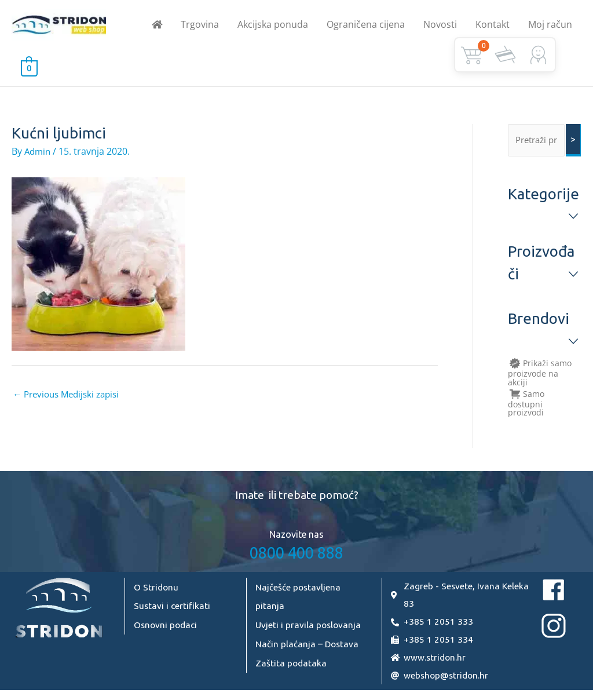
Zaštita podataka (292, 666)
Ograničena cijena (366, 27)
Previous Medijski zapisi (70, 399)
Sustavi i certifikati (173, 611)
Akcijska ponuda (273, 27)
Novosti (440, 27)
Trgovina (200, 27)
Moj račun (550, 27)
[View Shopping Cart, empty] (29, 72)
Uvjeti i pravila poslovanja (309, 629)
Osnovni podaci (167, 629)
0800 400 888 (296, 558)
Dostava (343, 648)
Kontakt (493, 27)
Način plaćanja (285, 648)
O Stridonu (157, 592)
